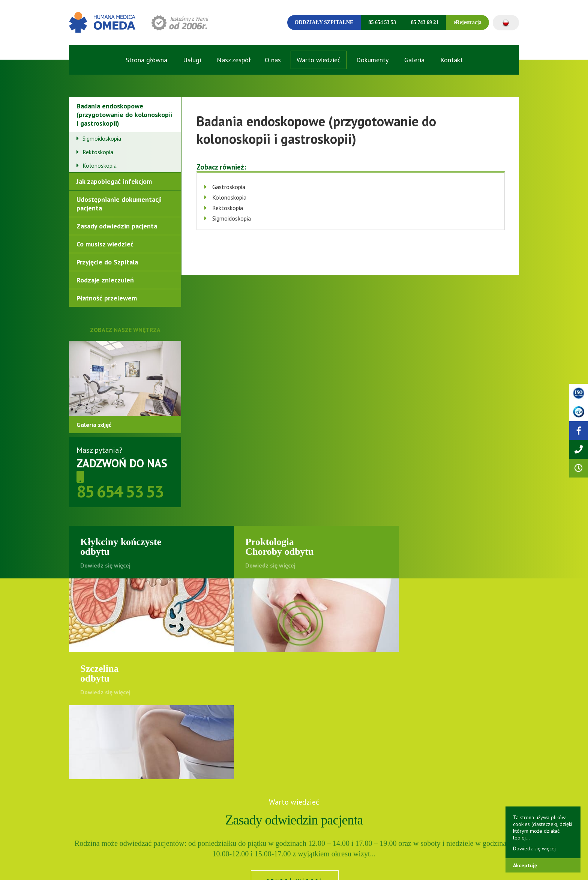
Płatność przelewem (107, 298)
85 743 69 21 (425, 22)
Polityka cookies (171, 866)
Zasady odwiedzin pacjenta (117, 226)
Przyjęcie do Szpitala (107, 262)
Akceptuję (525, 865)
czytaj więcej (295, 754)
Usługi (192, 60)
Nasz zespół (234, 60)
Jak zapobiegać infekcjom (114, 181)
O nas (273, 60)
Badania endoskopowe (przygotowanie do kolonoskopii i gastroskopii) (124, 115)
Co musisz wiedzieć (105, 244)
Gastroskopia (229, 187)
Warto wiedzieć (319, 60)
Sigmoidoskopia (102, 138)
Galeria (414, 60)
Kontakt (451, 60)
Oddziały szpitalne (324, 22)
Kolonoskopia (100, 165)
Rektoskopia (98, 152)
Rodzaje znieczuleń (105, 280)
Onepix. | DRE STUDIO (496, 866)
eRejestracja (467, 22)
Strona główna (146, 60)
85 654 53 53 (382, 22)
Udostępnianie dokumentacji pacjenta (119, 204)
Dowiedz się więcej (534, 848)
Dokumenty (372, 60)
